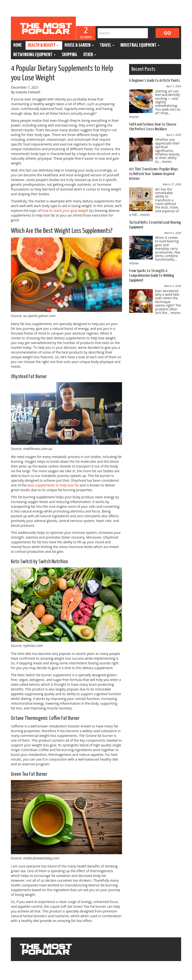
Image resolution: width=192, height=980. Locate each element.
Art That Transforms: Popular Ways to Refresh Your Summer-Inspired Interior (154, 174)
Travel (107, 45)
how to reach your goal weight (65, 211)
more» (134, 117)
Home (17, 45)
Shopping (69, 55)
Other (90, 55)
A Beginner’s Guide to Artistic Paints (155, 81)
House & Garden (79, 45)
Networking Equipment (34, 55)
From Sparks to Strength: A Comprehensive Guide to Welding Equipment (152, 276)
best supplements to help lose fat (53, 485)
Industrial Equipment (140, 45)
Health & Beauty (43, 45)
